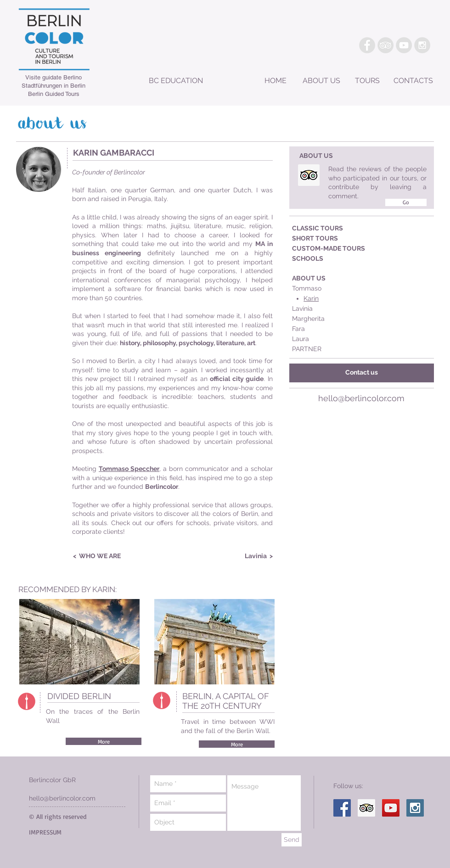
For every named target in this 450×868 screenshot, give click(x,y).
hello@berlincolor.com (361, 398)
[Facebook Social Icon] (342, 808)
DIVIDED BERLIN (79, 696)
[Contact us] (362, 373)
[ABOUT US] (321, 81)
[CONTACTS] (413, 81)
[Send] (292, 840)
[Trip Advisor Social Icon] (309, 175)
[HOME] (276, 81)
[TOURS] (367, 81)
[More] (104, 741)
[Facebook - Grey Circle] (367, 45)
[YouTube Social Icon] (391, 808)
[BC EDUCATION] (176, 81)
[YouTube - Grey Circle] (404, 45)
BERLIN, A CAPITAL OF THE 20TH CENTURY (226, 701)
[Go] (406, 202)
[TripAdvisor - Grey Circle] (385, 45)
